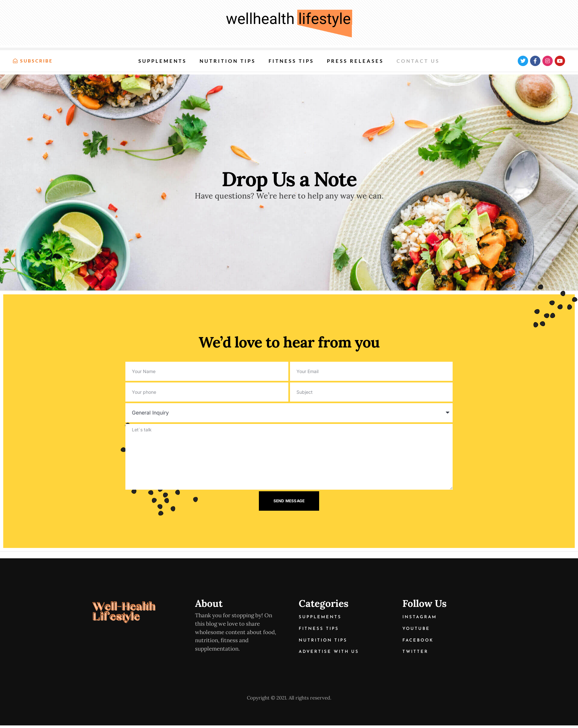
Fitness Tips (291, 61)
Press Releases (355, 61)
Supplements (162, 61)
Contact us (418, 61)
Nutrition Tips (228, 61)
